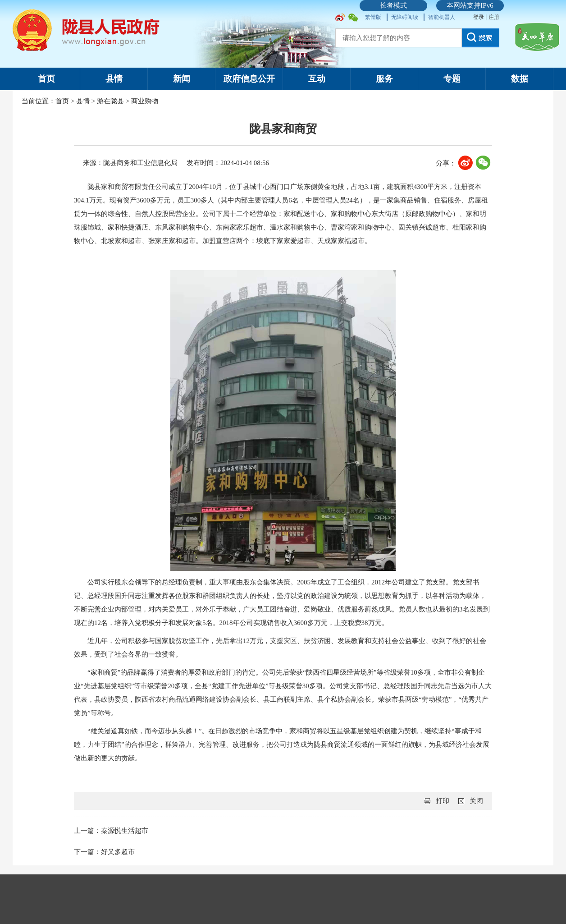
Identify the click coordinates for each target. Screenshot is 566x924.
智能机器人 (442, 17)
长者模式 (393, 5)
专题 (452, 79)
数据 (520, 79)
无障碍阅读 (405, 17)
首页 (46, 79)
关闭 (476, 801)
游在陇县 (110, 101)
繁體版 (373, 17)
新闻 (182, 79)
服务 (384, 79)
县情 (114, 79)
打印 (443, 801)
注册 (494, 17)
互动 (317, 79)
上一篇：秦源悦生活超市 (111, 831)
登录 (479, 17)
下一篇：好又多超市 (104, 852)
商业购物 (145, 101)
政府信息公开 (249, 79)
